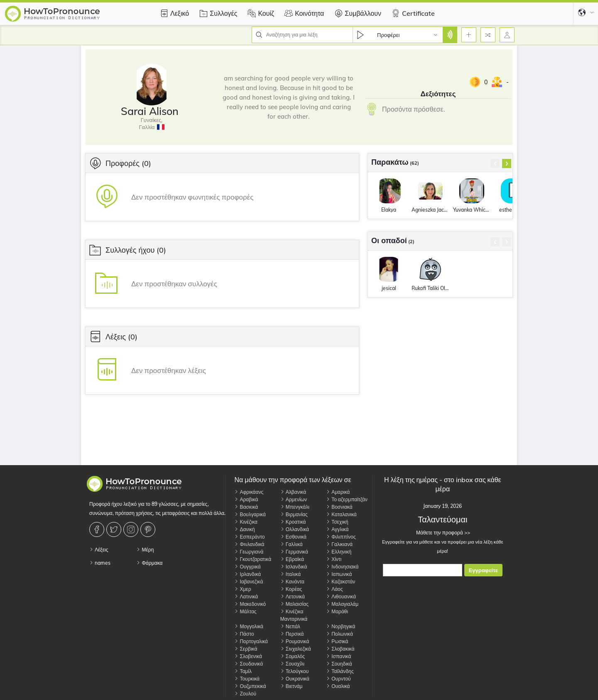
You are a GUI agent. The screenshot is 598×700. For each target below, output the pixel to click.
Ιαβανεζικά (249, 582)
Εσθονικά (293, 537)
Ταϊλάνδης (340, 671)
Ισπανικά (338, 656)
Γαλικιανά (339, 544)
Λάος (334, 589)
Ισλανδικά (294, 567)
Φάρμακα (149, 563)
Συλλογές (217, 13)
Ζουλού (245, 694)
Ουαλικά (338, 686)
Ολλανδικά (295, 529)
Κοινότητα (303, 13)
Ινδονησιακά (342, 567)
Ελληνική (339, 552)
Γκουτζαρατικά (253, 559)
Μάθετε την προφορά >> (442, 533)
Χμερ (243, 589)
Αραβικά (246, 499)
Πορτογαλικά (251, 641)
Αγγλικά (337, 529)
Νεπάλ (290, 626)
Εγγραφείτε (483, 570)
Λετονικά (293, 596)
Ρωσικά (337, 641)
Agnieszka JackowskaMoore (430, 210)
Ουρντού (338, 679)
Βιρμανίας (294, 514)
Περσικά (292, 634)
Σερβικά (246, 649)
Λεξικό (173, 13)
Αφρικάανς (249, 492)
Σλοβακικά (340, 649)
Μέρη (145, 550)
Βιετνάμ (292, 686)
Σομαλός (293, 656)
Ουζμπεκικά (250, 686)
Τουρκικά (247, 679)
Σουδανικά (249, 664)
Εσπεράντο (249, 537)
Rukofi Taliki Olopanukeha (430, 288)
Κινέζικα (246, 522)
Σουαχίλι (292, 664)
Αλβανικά (293, 492)
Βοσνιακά (339, 507)
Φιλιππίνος (341, 537)
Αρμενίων (294, 499)
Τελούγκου (295, 671)
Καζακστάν (341, 582)
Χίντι (334, 559)
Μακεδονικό (250, 604)
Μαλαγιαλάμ (342, 604)
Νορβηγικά (341, 626)
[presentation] (495, 163)
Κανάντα (292, 582)
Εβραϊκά (292, 559)
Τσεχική (337, 522)
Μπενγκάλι (295, 507)
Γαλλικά (292, 544)
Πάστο (244, 634)
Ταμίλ (243, 671)
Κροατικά (293, 522)
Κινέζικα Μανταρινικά (294, 615)
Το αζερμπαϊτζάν (347, 499)
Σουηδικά (339, 664)
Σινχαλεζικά (296, 649)
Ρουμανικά (295, 641)
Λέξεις (99, 550)
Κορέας (291, 589)
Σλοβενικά (248, 656)
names (100, 563)
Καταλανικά (341, 514)
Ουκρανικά (295, 679)
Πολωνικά (339, 634)
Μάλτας (245, 611)
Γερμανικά (294, 552)
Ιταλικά (290, 574)
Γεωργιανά (249, 552)
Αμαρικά (338, 492)
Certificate (412, 13)
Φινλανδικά (249, 544)
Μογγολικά (249, 626)
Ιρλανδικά (248, 574)
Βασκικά (246, 507)
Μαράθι (337, 611)
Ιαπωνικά (339, 574)
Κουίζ (260, 13)
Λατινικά (246, 596)
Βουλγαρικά (250, 514)
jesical (389, 288)
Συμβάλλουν (357, 13)
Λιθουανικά (341, 596)
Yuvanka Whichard (472, 210)
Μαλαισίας (294, 604)
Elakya (389, 210)
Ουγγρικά (247, 567)
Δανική (244, 529)
